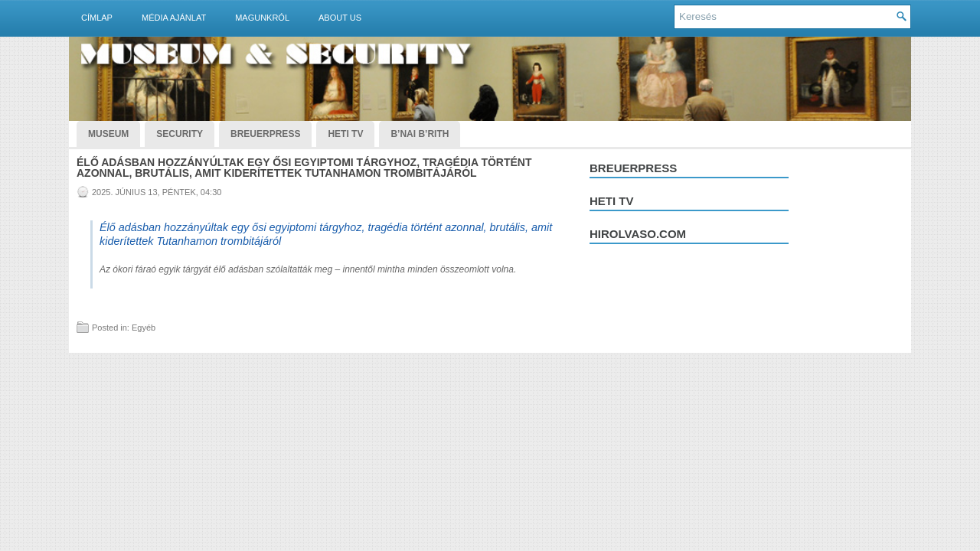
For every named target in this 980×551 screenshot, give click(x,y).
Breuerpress (633, 168)
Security (180, 134)
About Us (340, 18)
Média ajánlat (174, 18)
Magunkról (262, 18)
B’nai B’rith (420, 134)
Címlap (97, 18)
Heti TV (345, 134)
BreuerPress (265, 134)
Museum (108, 134)
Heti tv (612, 201)
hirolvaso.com (638, 234)
